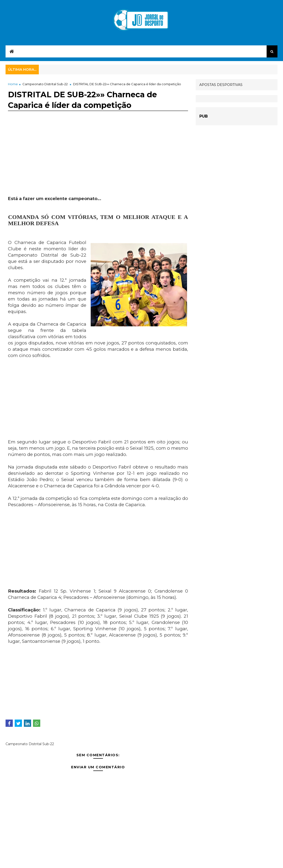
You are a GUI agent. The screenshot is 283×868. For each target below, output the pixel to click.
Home (13, 84)
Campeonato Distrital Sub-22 (45, 84)
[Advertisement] (98, 162)
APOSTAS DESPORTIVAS (221, 85)
